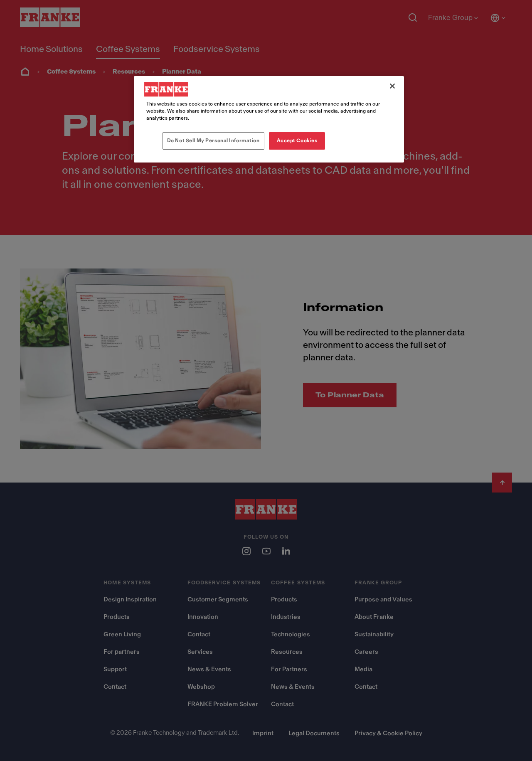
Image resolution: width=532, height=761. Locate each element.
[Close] (392, 86)
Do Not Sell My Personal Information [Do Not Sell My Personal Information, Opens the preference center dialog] (213, 140)
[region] (269, 119)
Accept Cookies (297, 140)
